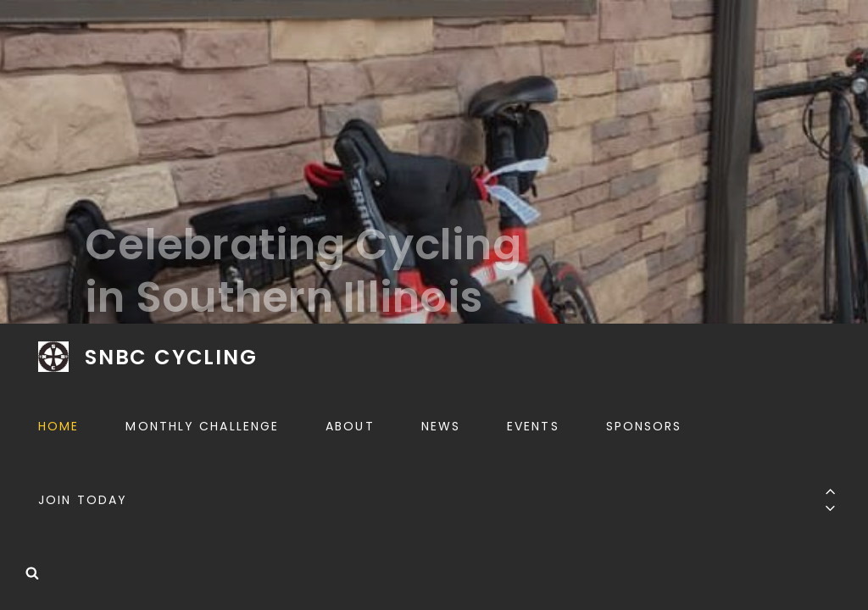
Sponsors (644, 426)
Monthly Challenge (202, 426)
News (441, 426)
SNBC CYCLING (171, 357)
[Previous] (830, 491)
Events (533, 426)
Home (58, 426)
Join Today (83, 500)
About (350, 426)
